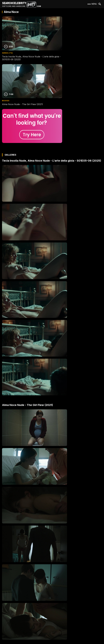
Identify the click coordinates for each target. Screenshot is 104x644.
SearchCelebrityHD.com (55, 642)
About (6, 605)
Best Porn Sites (9, 625)
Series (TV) (7, 47)
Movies (57, 47)
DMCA (6, 620)
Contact (6, 615)
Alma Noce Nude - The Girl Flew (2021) (74, 50)
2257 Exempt (9, 610)
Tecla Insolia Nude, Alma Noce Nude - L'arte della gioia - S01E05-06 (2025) (25, 52)
